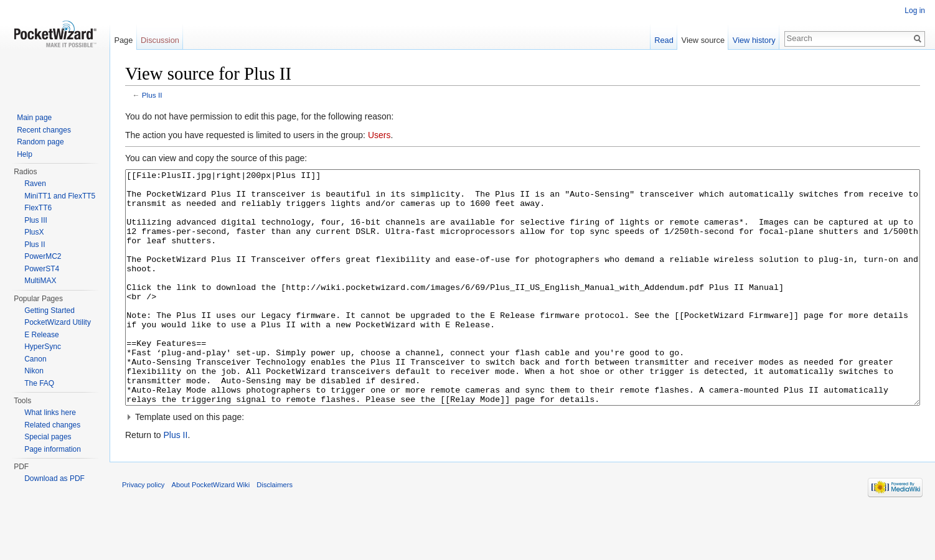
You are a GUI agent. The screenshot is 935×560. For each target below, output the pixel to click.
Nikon (34, 371)
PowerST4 (42, 269)
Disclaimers (275, 531)
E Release (41, 335)
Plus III (36, 220)
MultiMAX (40, 281)
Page (123, 40)
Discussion (160, 40)
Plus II (152, 95)
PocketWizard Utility (58, 322)
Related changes (52, 425)
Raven (35, 184)
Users (379, 135)
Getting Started (49, 310)
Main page (34, 118)
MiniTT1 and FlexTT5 (60, 196)
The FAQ (39, 383)
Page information (53, 449)
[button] (523, 464)
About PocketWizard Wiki (211, 531)
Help (25, 154)
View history (754, 40)
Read (664, 40)
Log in (915, 11)
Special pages (48, 437)
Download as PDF (54, 478)
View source (703, 40)
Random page (40, 142)
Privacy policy (143, 531)
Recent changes (44, 130)
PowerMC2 (43, 256)
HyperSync (43, 347)
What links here (50, 413)
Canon (35, 359)
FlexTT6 (38, 208)
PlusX (34, 232)
